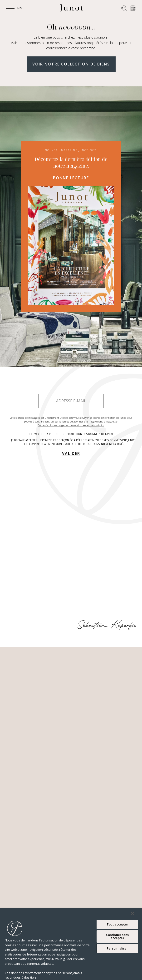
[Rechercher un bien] (124, 8)
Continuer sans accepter (118, 936)
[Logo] (71, 8)
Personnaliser (118, 948)
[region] (71, 944)
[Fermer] (132, 913)
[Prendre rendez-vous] (133, 8)
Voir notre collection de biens (71, 64)
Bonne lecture (71, 178)
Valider (71, 453)
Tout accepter (118, 924)
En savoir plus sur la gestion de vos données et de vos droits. (71, 425)
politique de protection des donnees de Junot (81, 434)
